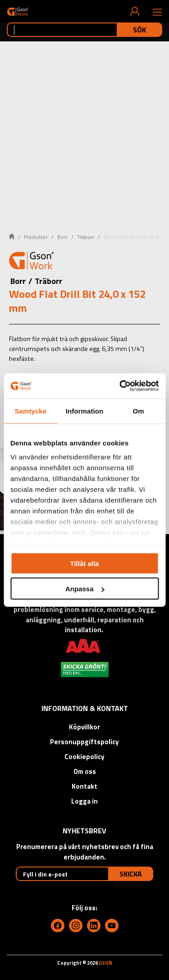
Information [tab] (85, 411)
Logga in (84, 801)
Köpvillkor (84, 727)
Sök (139, 30)
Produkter (36, 237)
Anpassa (85, 589)
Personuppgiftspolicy (84, 742)
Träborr (86, 237)
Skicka (131, 874)
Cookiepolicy (84, 757)
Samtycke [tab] (30, 411)
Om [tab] (139, 411)
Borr (62, 237)
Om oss (85, 771)
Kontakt (84, 786)
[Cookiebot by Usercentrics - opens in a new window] (120, 386)
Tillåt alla (85, 563)
